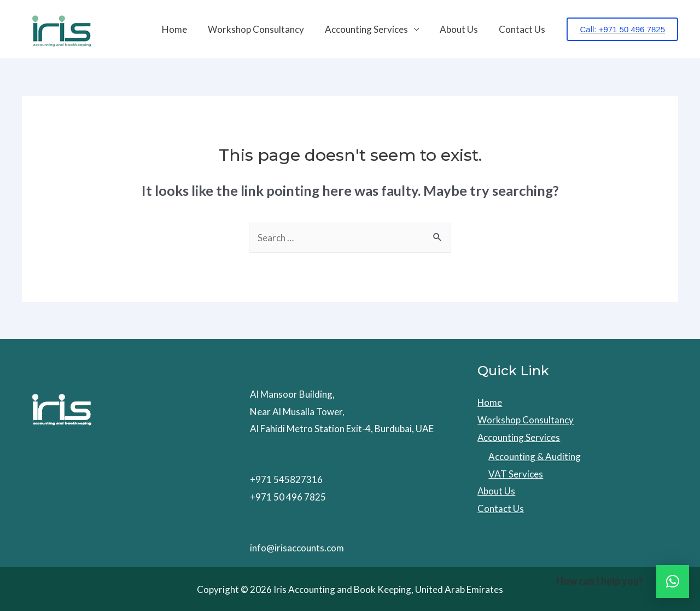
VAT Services (516, 474)
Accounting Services (372, 29)
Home (184, 29)
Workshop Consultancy (264, 29)
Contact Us (523, 29)
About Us (462, 29)
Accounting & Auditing (535, 456)
